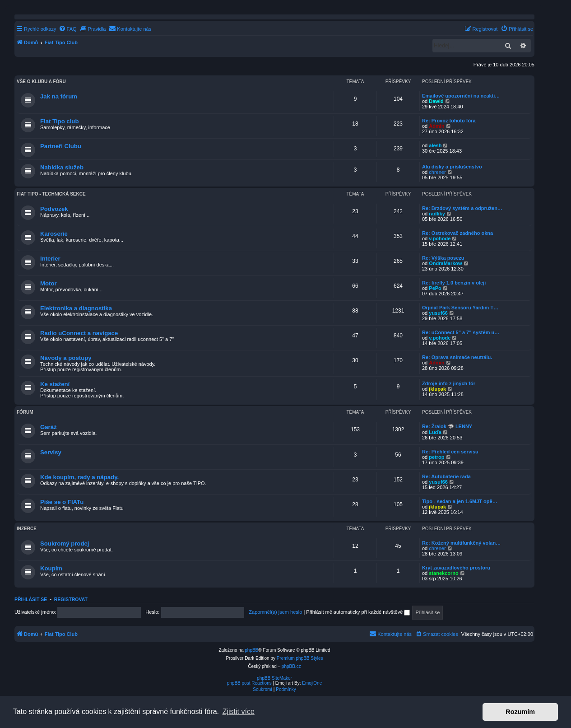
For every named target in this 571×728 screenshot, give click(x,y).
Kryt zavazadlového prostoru (456, 568)
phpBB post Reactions (249, 683)
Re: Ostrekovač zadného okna (457, 233)
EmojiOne (312, 683)
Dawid (436, 101)
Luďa (435, 432)
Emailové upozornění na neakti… (461, 96)
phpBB (251, 650)
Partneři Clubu (61, 146)
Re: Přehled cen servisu (450, 452)
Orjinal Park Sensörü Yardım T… (460, 308)
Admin (436, 126)
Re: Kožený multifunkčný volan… (461, 543)
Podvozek (54, 209)
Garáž (49, 427)
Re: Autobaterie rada (446, 476)
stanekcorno (443, 573)
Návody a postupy (66, 358)
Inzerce (27, 529)
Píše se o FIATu (62, 502)
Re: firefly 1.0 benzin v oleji (454, 283)
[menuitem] (68, 29)
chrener (437, 172)
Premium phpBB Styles (300, 658)
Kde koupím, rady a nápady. (79, 477)
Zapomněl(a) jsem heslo (275, 612)
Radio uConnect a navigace (79, 333)
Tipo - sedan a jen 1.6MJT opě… (460, 501)
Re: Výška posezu (443, 258)
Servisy (51, 452)
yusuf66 (438, 313)
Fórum (25, 412)
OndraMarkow (445, 263)
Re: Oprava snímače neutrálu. (457, 357)
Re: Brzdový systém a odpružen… (462, 208)
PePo (435, 288)
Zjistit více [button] (239, 712)
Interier (50, 259)
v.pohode (440, 238)
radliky (437, 214)
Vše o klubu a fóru (41, 82)
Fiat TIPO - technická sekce (51, 194)
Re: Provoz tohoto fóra (449, 121)
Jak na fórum (59, 96)
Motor (49, 283)
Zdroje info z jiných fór (449, 383)
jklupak (437, 389)
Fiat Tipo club (59, 121)
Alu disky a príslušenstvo (452, 167)
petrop (436, 457)
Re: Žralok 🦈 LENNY (447, 426)
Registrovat (71, 599)
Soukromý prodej (65, 544)
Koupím (51, 568)
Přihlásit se (31, 599)
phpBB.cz (291, 666)
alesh (435, 145)
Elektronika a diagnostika (76, 308)
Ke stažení (55, 384)
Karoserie (54, 234)
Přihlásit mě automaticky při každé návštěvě (358, 612)
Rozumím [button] (520, 712)
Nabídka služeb (62, 167)
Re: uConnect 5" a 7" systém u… (461, 332)
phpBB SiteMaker (274, 678)
